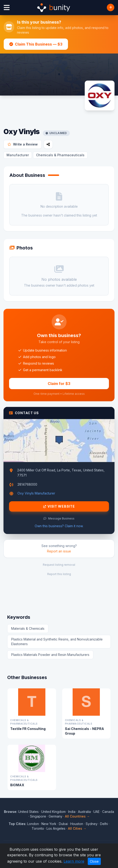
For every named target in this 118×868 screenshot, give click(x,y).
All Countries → (77, 816)
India (72, 812)
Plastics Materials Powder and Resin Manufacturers (50, 655)
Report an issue (59, 551)
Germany (56, 816)
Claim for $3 (59, 384)
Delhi (104, 824)
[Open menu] (7, 8)
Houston (77, 824)
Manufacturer (18, 155)
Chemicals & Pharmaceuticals (60, 155)
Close (94, 861)
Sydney (92, 824)
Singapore (38, 816)
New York (49, 824)
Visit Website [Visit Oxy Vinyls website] (59, 506)
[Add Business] (111, 7)
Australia (84, 812)
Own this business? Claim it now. (59, 526)
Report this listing (59, 574)
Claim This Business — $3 (36, 44)
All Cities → (77, 828)
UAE (96, 812)
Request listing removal (59, 565)
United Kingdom (53, 812)
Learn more (74, 861)
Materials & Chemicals (28, 628)
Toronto (38, 828)
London (33, 824)
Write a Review (23, 144)
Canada (108, 812)
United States (28, 812)
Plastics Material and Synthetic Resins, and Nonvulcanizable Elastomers (57, 642)
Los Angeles (56, 828)
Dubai (63, 824)
